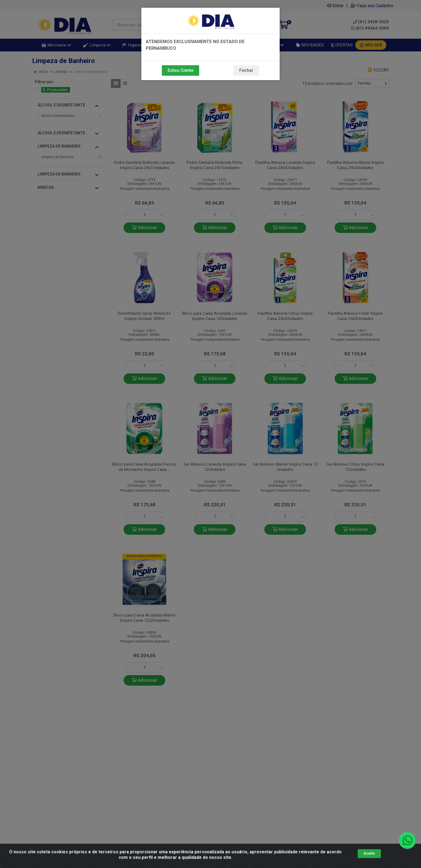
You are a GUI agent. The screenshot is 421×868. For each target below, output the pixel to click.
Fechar (246, 70)
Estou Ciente (180, 70)
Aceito (369, 853)
